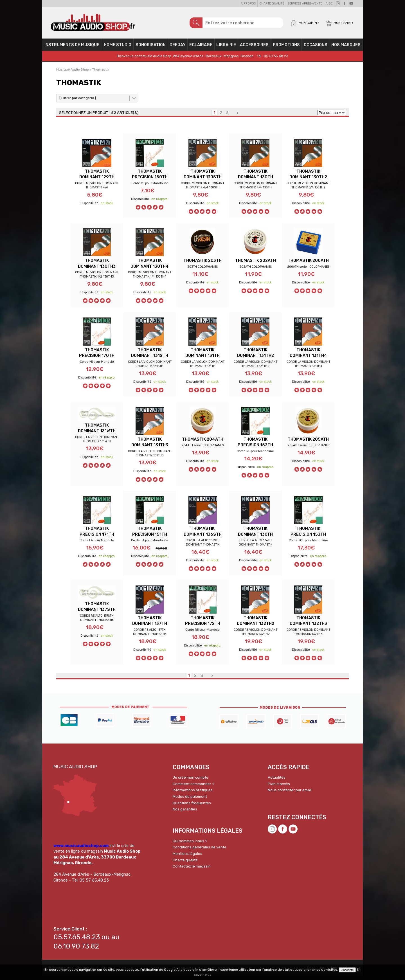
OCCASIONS (316, 47)
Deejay (178, 47)
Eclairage (201, 47)
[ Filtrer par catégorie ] (78, 100)
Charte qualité (272, 4)
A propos (248, 4)
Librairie (226, 47)
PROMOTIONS (286, 47)
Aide (329, 4)
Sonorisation (151, 47)
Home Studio (118, 47)
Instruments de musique (72, 47)
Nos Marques (346, 47)
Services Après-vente (305, 4)
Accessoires (254, 47)
